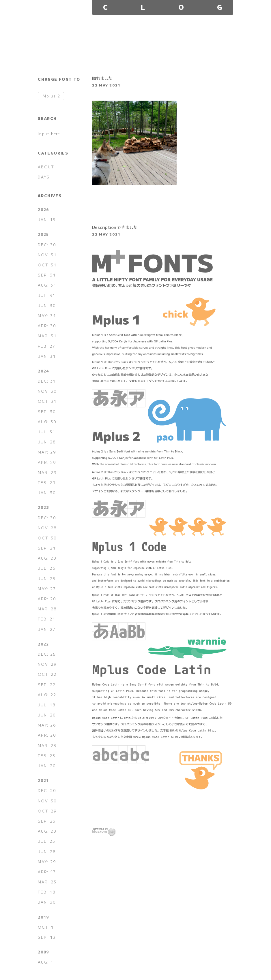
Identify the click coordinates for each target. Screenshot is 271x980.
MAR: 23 (47, 745)
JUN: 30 (47, 305)
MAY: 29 (47, 452)
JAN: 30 (47, 493)
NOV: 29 (47, 664)
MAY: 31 (47, 316)
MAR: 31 (47, 336)
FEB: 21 (46, 619)
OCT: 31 (47, 265)
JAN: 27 (47, 629)
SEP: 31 (47, 275)
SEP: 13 (47, 937)
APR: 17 (47, 872)
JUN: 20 (47, 715)
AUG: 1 (46, 962)
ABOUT (46, 167)
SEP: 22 (47, 685)
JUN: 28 (47, 442)
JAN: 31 (47, 356)
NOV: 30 (47, 391)
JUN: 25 (47, 579)
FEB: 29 (46, 483)
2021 (43, 780)
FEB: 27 (46, 346)
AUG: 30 (47, 422)
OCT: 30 (47, 538)
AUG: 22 (47, 695)
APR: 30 (47, 326)
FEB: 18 (46, 892)
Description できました (115, 227)
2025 (43, 234)
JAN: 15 (47, 220)
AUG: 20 (47, 558)
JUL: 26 (46, 568)
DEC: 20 (47, 790)
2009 (43, 952)
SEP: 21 (47, 548)
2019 (43, 917)
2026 (43, 209)
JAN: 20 (47, 766)
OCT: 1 (46, 927)
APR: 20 (47, 599)
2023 (43, 507)
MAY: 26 (47, 725)
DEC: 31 (47, 381)
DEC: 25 (47, 654)
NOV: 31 (47, 255)
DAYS (44, 177)
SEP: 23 (47, 821)
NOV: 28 (47, 528)
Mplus (51, 96)
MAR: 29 (47, 472)
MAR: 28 (47, 609)
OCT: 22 (47, 674)
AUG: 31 (47, 285)
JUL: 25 (46, 841)
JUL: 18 (46, 705)
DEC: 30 (47, 245)
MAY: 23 (47, 589)
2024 (43, 371)
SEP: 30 (47, 412)
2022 (43, 644)
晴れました (102, 78)
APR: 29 (47, 462)
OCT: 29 (47, 811)
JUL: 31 (46, 295)
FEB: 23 (46, 756)
